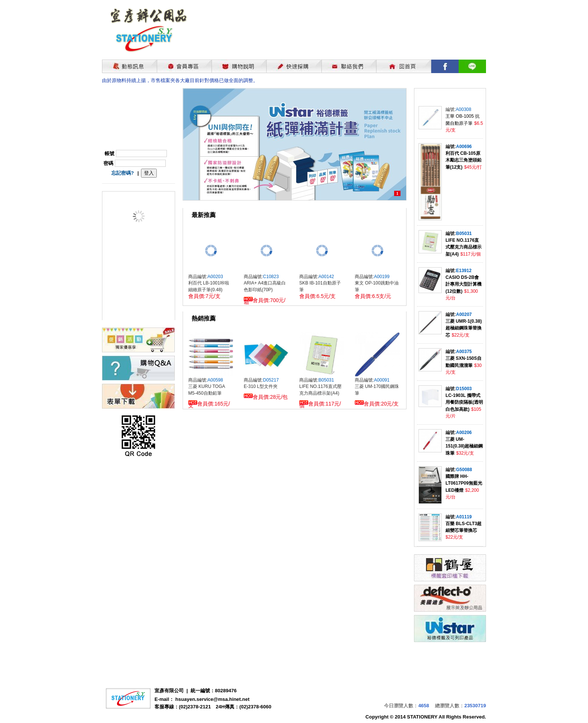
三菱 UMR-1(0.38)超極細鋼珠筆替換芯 (464, 328)
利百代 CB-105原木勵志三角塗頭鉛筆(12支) (463, 160)
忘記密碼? (123, 173)
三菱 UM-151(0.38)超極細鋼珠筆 (464, 446)
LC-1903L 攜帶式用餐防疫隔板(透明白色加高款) (464, 402)
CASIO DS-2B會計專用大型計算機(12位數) (463, 284)
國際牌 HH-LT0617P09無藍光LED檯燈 (464, 483)
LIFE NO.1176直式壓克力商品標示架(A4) (463, 247)
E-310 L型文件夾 (261, 386)
